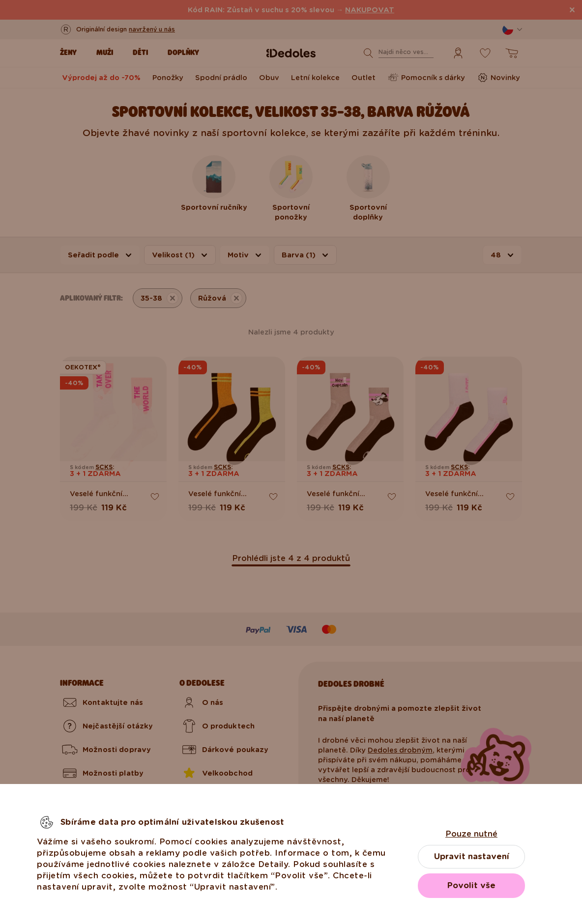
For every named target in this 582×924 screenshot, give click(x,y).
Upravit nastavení (472, 856)
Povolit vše (471, 885)
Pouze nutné (471, 834)
